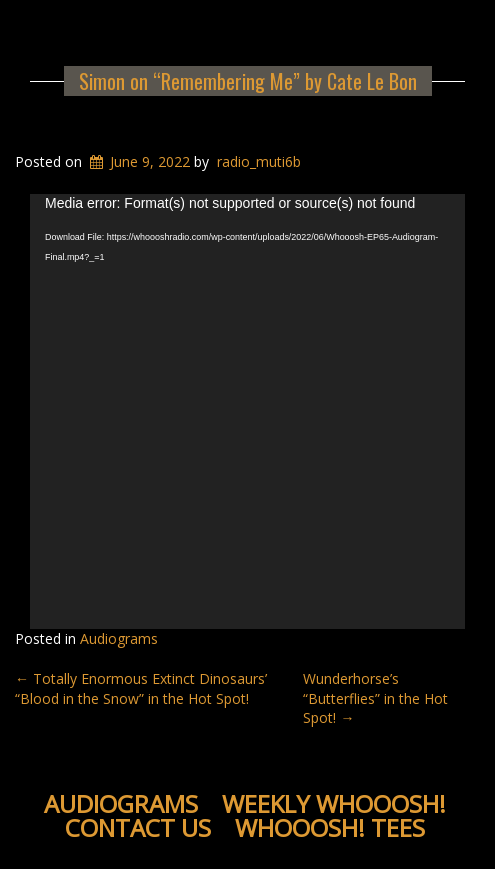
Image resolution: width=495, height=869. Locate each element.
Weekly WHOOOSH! (334, 803)
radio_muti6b (259, 161)
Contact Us (138, 827)
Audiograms (119, 638)
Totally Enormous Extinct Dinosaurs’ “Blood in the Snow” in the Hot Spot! (141, 688)
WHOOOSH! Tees (330, 827)
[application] (247, 411)
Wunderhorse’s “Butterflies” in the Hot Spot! (375, 698)
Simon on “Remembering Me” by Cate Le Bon (248, 81)
